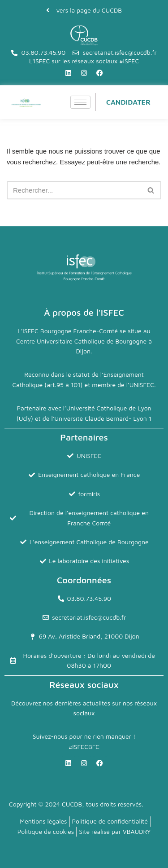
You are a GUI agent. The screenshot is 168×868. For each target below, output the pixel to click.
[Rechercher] (74, 190)
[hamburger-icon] (80, 102)
